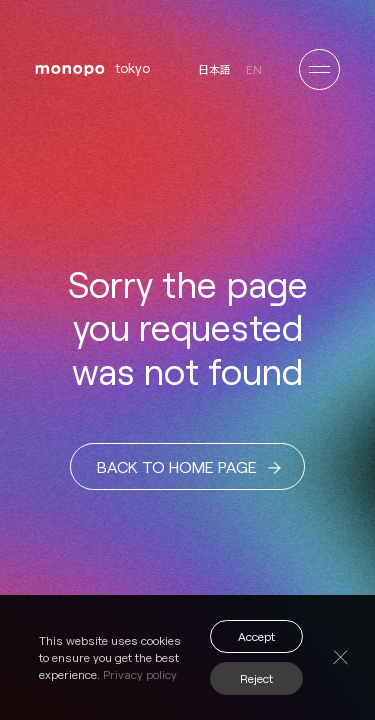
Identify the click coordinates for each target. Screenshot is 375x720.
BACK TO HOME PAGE (189, 467)
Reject (256, 678)
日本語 (214, 69)
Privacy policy (140, 674)
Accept (256, 636)
